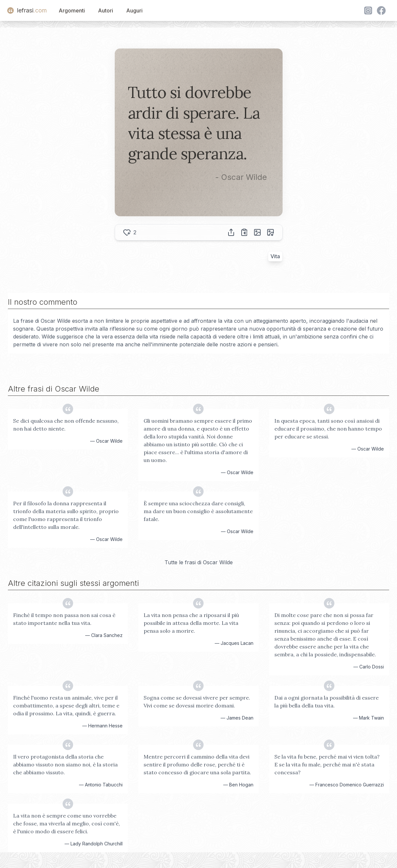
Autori (106, 10)
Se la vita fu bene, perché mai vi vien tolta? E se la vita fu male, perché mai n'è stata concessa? (327, 764)
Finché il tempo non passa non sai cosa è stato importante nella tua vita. (64, 619)
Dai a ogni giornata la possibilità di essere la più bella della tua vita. (327, 702)
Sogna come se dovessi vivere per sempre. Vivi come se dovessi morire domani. (197, 702)
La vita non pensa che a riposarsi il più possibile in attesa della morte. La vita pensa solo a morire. (191, 623)
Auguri (134, 10)
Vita (275, 256)
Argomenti (72, 10)
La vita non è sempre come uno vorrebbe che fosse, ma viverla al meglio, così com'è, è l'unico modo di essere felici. (67, 823)
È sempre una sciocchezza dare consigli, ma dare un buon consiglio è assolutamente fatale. (198, 511)
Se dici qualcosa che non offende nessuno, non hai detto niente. (66, 425)
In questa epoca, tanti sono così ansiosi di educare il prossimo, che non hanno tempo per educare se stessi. (328, 429)
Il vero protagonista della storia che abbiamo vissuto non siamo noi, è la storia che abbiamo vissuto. (65, 764)
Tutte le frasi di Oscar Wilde (199, 562)
